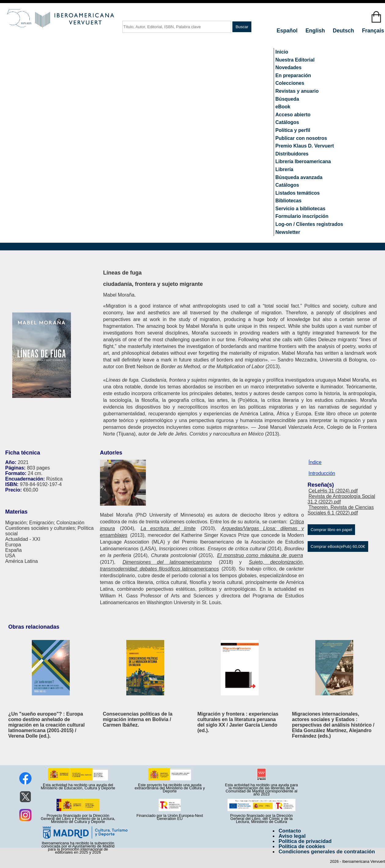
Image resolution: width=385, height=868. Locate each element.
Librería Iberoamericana (303, 161)
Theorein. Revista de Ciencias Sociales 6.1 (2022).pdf (341, 510)
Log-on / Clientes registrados (309, 224)
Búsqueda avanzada (299, 177)
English (316, 31)
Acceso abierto (293, 115)
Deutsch (344, 31)
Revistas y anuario (297, 91)
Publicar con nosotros (301, 138)
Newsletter (288, 232)
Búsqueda (287, 99)
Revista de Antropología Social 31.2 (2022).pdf (341, 499)
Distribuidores (292, 154)
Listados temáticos (298, 193)
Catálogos (287, 122)
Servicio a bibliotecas (301, 209)
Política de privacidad (305, 841)
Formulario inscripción (302, 216)
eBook (283, 107)
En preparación (293, 75)
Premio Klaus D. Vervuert (305, 146)
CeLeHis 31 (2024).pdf (333, 491)
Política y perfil (293, 130)
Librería (285, 169)
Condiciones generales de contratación (327, 852)
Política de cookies (302, 846)
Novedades (289, 67)
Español (288, 31)
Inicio (282, 52)
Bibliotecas (289, 201)
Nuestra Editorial (295, 60)
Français (373, 31)
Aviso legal (292, 836)
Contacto (290, 831)
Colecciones (290, 83)
